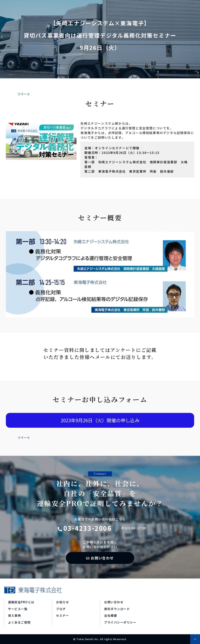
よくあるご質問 (19, 622)
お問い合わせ (102, 558)
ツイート (24, 94)
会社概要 (111, 615)
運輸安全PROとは (21, 602)
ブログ (61, 609)
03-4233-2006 (88, 528)
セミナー (62, 615)
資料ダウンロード (117, 609)
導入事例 (14, 615)
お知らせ (62, 602)
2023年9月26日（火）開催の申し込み (100, 420)
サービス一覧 (18, 609)
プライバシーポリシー (120, 622)
